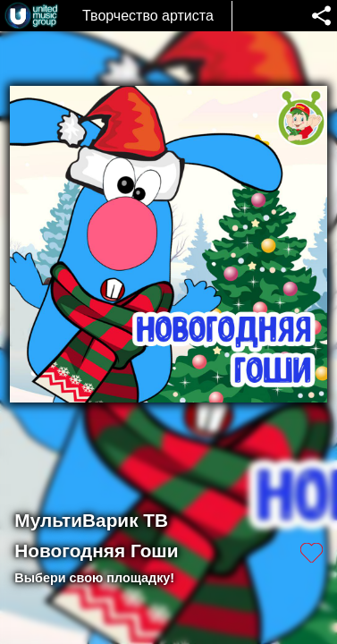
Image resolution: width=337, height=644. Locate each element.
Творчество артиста (148, 16)
